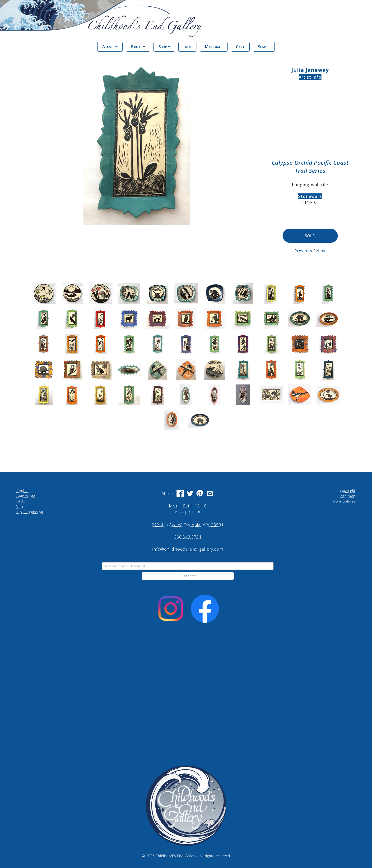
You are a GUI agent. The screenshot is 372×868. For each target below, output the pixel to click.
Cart (240, 47)
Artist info (310, 77)
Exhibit (138, 47)
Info (187, 47)
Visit (20, 506)
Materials (214, 47)
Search (264, 47)
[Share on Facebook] (180, 493)
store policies (344, 501)
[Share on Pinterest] (200, 493)
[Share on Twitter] (190, 493)
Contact (23, 491)
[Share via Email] (210, 493)
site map (348, 496)
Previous (303, 251)
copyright (348, 491)
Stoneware (310, 196)
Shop (164, 47)
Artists (110, 47)
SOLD (310, 236)
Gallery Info (26, 496)
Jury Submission (30, 512)
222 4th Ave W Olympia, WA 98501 (188, 525)
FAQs (21, 501)
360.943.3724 (188, 537)
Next (321, 251)
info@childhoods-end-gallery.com (188, 549)
